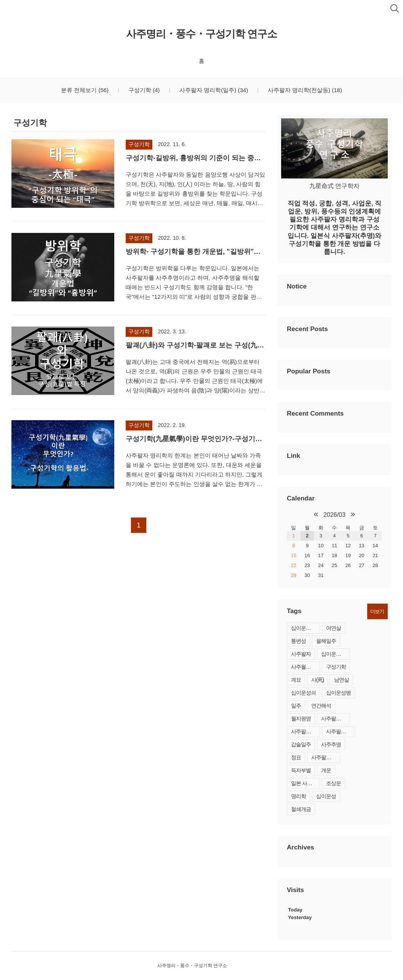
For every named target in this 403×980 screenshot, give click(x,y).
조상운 (333, 783)
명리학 (298, 796)
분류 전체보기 (85, 90)
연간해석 (321, 706)
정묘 (296, 757)
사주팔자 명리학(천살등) (304, 90)
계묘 (296, 680)
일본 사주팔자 (305, 783)
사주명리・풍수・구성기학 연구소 (202, 34)
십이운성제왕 (305, 628)
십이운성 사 (334, 654)
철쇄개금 (301, 809)
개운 (326, 770)
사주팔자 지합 (326, 757)
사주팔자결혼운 (341, 731)
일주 (296, 706)
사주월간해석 (305, 667)
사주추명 (331, 744)
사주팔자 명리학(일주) (213, 90)
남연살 (341, 680)
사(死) (317, 680)
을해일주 (326, 641)
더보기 (377, 611)
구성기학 (143, 90)
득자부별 (301, 770)
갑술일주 (301, 744)
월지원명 (301, 719)
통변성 (298, 641)
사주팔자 (301, 654)
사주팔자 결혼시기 (305, 731)
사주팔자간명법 (336, 719)
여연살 (333, 628)
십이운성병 (338, 693)
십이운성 (326, 796)
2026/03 (334, 515)
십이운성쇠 (303, 693)
